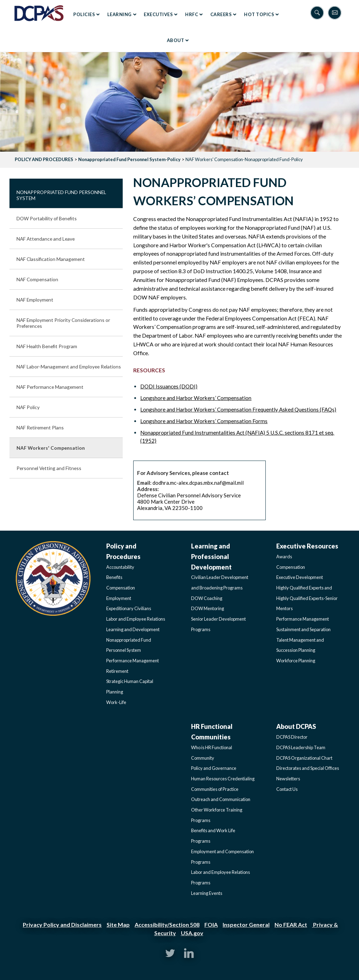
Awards (284, 557)
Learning (120, 14)
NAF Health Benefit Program (47, 346)
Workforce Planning (296, 661)
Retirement (117, 671)
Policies (84, 14)
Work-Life (116, 702)
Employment (119, 598)
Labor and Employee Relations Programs (221, 877)
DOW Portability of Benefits (47, 218)
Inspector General (246, 924)
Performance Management (133, 661)
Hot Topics (259, 14)
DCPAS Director (292, 737)
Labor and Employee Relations (136, 619)
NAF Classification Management (51, 259)
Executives (158, 14)
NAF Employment (35, 300)
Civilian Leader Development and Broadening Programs (220, 582)
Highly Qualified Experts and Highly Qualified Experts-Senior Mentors (307, 598)
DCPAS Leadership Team (301, 747)
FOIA (211, 924)
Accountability (120, 567)
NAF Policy (28, 407)
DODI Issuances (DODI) (169, 386)
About (176, 40)
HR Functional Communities (212, 732)
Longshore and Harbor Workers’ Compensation (196, 398)
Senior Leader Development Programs (218, 624)
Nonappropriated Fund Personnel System (61, 195)
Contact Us (287, 789)
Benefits (114, 577)
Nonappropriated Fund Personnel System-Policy (129, 159)
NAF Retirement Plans (40, 427)
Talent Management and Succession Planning (300, 645)
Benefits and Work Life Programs (213, 836)
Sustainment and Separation (303, 629)
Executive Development (300, 577)
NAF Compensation (37, 279)
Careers (221, 14)
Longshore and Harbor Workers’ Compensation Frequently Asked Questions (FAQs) (238, 409)
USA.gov (192, 933)
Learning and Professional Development (211, 556)
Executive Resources (307, 546)
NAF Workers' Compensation (51, 448)
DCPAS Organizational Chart (304, 758)
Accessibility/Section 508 (167, 924)
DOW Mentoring (208, 608)
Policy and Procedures (123, 551)
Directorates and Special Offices (308, 768)
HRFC (192, 14)
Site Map (118, 924)
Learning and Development (133, 629)
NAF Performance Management (50, 387)
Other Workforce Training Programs (217, 815)
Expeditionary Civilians (129, 608)
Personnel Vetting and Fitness (49, 468)
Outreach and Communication (221, 799)
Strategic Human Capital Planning (130, 686)
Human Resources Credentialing (223, 779)
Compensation (121, 588)
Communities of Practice (215, 789)
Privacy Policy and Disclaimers (62, 924)
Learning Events (207, 893)
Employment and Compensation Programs (222, 857)
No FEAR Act (291, 924)
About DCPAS (296, 726)
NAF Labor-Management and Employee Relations (69, 367)
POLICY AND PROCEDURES (44, 159)
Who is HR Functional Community (212, 753)
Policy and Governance (214, 768)
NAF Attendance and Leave (46, 239)
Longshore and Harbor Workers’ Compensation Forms (204, 421)
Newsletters (288, 779)
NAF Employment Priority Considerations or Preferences (63, 323)
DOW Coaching (207, 598)
